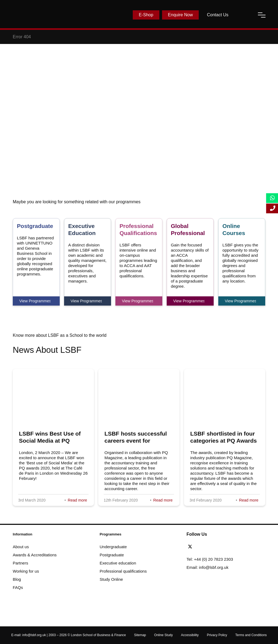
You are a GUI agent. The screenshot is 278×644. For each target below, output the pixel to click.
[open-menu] (262, 15)
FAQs (18, 587)
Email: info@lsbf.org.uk (207, 567)
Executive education (118, 563)
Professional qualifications (123, 571)
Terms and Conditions (251, 635)
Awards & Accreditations (35, 555)
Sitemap (140, 635)
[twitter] (191, 547)
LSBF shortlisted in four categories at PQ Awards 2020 (224, 441)
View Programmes (35, 301)
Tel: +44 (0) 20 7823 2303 (210, 559)
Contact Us (218, 15)
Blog (17, 579)
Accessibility (190, 635)
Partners (20, 563)
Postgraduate (112, 555)
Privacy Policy (217, 635)
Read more (78, 500)
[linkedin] (207, 547)
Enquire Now (181, 15)
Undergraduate (113, 547)
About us (21, 547)
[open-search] (243, 15)
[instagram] (221, 547)
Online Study (164, 635)
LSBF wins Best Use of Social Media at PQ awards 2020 (50, 441)
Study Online (111, 579)
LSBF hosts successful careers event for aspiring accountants (136, 441)
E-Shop (146, 15)
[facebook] (200, 547)
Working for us (26, 571)
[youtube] (215, 547)
